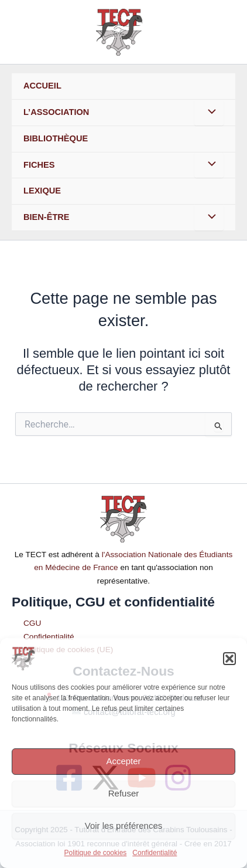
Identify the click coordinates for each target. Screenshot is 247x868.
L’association (56, 112)
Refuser (124, 793)
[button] (229, 659)
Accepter (123, 761)
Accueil (42, 86)
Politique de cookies (96, 853)
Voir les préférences (124, 825)
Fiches (39, 165)
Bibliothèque (56, 138)
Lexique (42, 191)
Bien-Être (47, 217)
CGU (32, 623)
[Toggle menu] (209, 113)
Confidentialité (155, 853)
